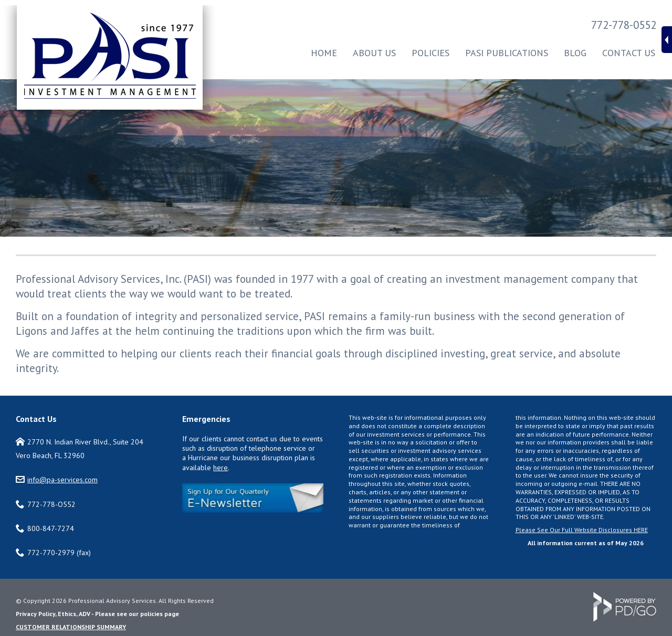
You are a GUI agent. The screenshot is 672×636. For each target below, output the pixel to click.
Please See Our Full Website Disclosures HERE (582, 530)
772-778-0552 (624, 25)
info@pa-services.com (62, 480)
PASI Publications (507, 53)
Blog (575, 53)
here (220, 468)
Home (324, 53)
